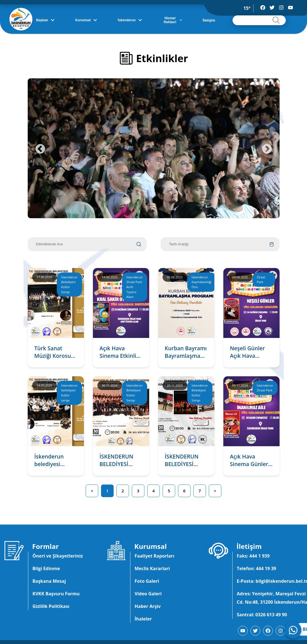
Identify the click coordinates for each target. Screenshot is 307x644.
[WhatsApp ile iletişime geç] (293, 630)
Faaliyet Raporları (154, 556)
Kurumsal (86, 20)
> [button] (215, 491)
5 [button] (169, 491)
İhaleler (143, 619)
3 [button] (138, 491)
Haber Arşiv (148, 606)
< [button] (92, 491)
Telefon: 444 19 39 (256, 568)
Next (267, 149)
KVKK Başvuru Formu (56, 594)
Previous (40, 149)
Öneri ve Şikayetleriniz (58, 556)
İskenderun (130, 20)
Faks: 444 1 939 (253, 556)
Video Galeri (148, 594)
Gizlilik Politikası (51, 606)
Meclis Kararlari (152, 568)
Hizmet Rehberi (173, 20)
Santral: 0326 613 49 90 (262, 615)
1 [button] (107, 491)
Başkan (45, 20)
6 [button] (184, 491)
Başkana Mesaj (49, 581)
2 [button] (123, 491)
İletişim (209, 20)
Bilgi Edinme (46, 568)
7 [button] (200, 491)
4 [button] (153, 491)
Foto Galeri (147, 581)
